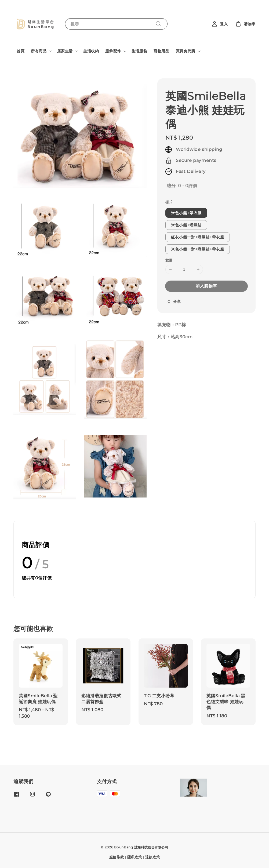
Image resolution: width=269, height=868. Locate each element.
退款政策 (153, 857)
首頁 (21, 51)
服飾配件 (113, 51)
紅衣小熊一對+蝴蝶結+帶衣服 (198, 237)
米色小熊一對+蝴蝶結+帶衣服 (198, 249)
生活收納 (91, 51)
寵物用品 (161, 51)
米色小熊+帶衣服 (186, 213)
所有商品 (39, 51)
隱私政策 (135, 857)
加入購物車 (206, 286)
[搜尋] (159, 24)
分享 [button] (173, 302)
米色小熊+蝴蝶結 (186, 225)
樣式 (169, 202)
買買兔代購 (186, 51)
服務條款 (117, 857)
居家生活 (65, 51)
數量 (169, 260)
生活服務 (139, 51)
